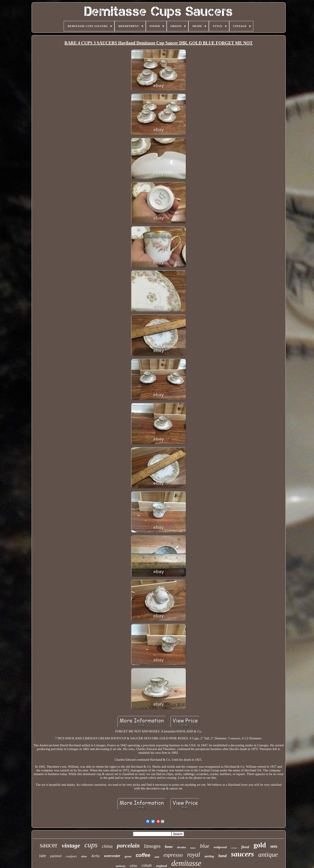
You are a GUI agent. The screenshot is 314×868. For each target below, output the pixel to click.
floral (245, 847)
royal (194, 855)
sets (274, 846)
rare (42, 856)
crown (234, 848)
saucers (243, 854)
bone (169, 847)
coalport (71, 856)
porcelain (128, 846)
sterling (209, 856)
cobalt (147, 865)
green (128, 856)
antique (268, 854)
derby (96, 856)
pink (157, 857)
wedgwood (220, 847)
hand (223, 856)
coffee (143, 855)
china (107, 846)
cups (91, 845)
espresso (173, 855)
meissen (120, 866)
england (161, 866)
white (133, 866)
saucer (49, 845)
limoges (152, 846)
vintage (71, 845)
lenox (193, 848)
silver (84, 856)
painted (56, 856)
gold (260, 845)
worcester (112, 856)
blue (205, 846)
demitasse (186, 863)
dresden (181, 847)
